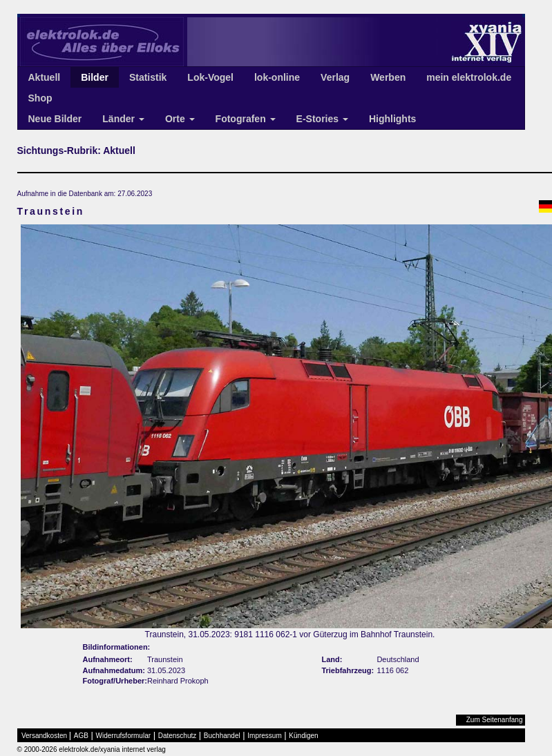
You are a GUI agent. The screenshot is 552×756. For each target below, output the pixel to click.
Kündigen (303, 736)
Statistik (148, 77)
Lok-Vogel (210, 77)
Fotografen (246, 119)
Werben (388, 77)
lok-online (277, 77)
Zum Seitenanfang (495, 720)
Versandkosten (44, 736)
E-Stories (322, 119)
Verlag (335, 77)
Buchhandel (222, 736)
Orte (180, 119)
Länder (123, 119)
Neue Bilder (55, 119)
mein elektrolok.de (469, 77)
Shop (40, 98)
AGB (81, 736)
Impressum (264, 736)
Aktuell (45, 77)
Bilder (95, 77)
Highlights (392, 119)
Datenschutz (178, 736)
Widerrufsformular (123, 736)
